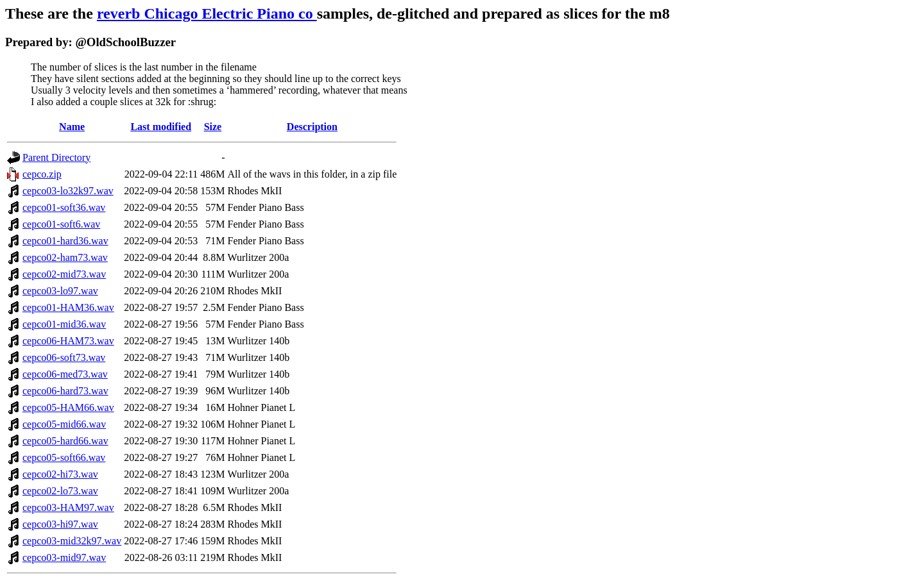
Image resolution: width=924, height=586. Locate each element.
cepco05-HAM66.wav (68, 407)
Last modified (161, 127)
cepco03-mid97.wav (64, 557)
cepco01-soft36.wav (64, 207)
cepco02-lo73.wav (60, 491)
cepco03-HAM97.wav (68, 507)
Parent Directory (56, 157)
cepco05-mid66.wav (64, 424)
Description (312, 127)
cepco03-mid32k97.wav (72, 541)
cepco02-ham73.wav (65, 257)
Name (72, 127)
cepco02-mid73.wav (64, 274)
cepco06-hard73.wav (65, 391)
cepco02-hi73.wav (60, 474)
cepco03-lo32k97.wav (68, 191)
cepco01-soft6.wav (61, 224)
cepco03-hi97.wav (60, 524)
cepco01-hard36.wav (65, 241)
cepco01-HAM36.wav (68, 307)
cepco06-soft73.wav (64, 357)
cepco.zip (42, 174)
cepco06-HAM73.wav (68, 341)
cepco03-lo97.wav (60, 291)
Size (213, 127)
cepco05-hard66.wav (65, 441)
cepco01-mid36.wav (64, 324)
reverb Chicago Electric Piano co (207, 13)
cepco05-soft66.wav (64, 457)
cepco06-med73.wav (65, 374)
